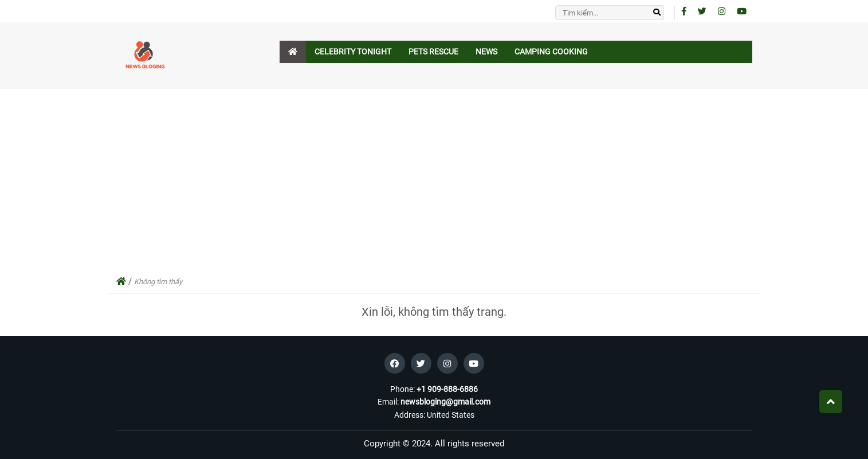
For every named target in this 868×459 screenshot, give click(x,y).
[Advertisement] (434, 183)
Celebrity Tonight (353, 52)
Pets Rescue (433, 52)
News (486, 52)
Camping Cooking (551, 52)
